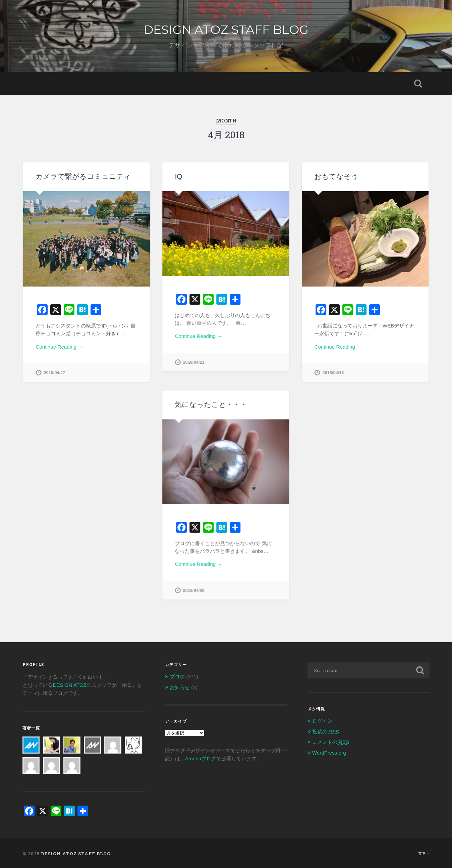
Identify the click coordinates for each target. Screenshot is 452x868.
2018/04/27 (54, 373)
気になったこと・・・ (211, 404)
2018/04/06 (193, 590)
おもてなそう (336, 176)
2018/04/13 (333, 373)
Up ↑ (424, 852)
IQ (178, 176)
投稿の (326, 730)
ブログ (177, 675)
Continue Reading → (59, 347)
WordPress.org (329, 751)
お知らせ (180, 686)
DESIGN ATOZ (70, 684)
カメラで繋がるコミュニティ (83, 176)
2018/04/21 (193, 362)
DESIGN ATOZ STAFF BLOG (226, 30)
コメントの (331, 741)
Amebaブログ (201, 757)
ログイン (322, 720)
